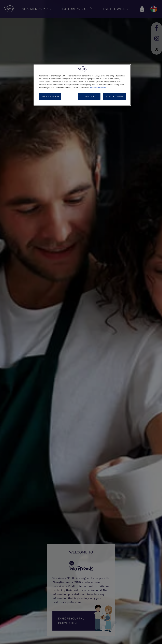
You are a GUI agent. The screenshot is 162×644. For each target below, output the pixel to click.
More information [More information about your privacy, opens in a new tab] (98, 87)
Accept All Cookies (114, 96)
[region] (82, 85)
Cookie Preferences (50, 96)
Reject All (89, 96)
